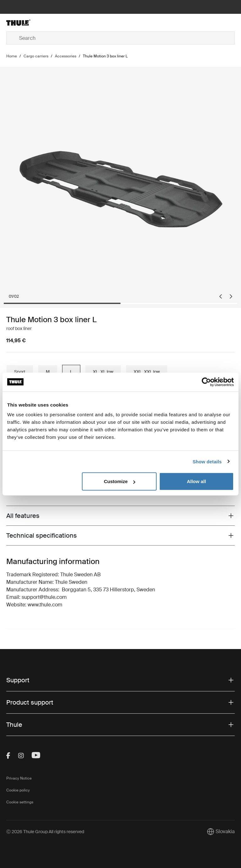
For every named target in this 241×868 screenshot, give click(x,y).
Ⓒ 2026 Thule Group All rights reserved (45, 832)
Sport (20, 372)
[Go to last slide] (221, 296)
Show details (207, 461)
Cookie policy (18, 790)
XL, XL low (103, 372)
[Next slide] (231, 296)
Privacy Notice (19, 778)
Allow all (196, 481)
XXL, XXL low (147, 372)
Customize (120, 481)
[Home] (44, 23)
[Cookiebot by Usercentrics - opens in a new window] (206, 382)
